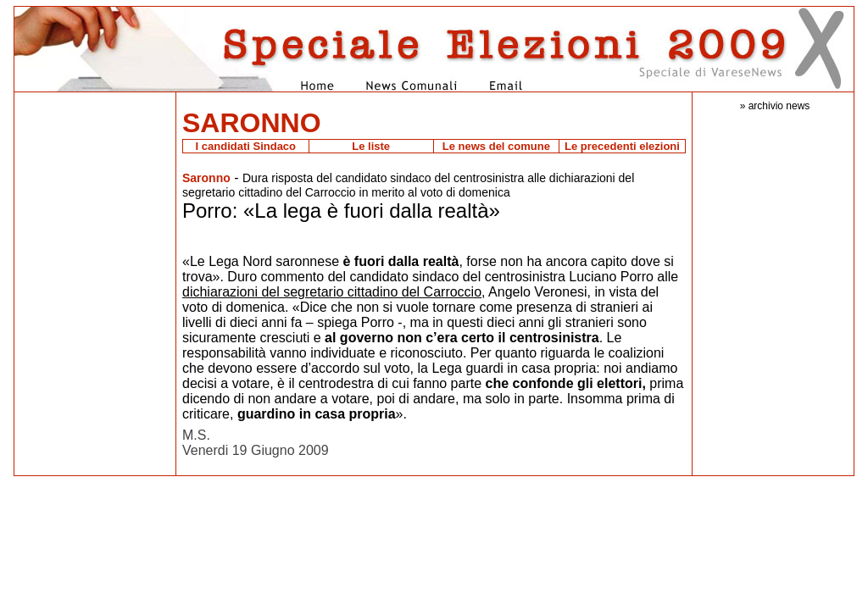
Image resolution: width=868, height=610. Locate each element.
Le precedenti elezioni (622, 146)
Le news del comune (496, 146)
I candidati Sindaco (246, 146)
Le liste (371, 146)
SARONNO (252, 123)
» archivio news (775, 106)
